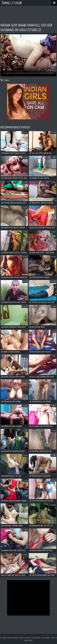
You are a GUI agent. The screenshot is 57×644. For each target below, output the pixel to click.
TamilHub (12, 3)
